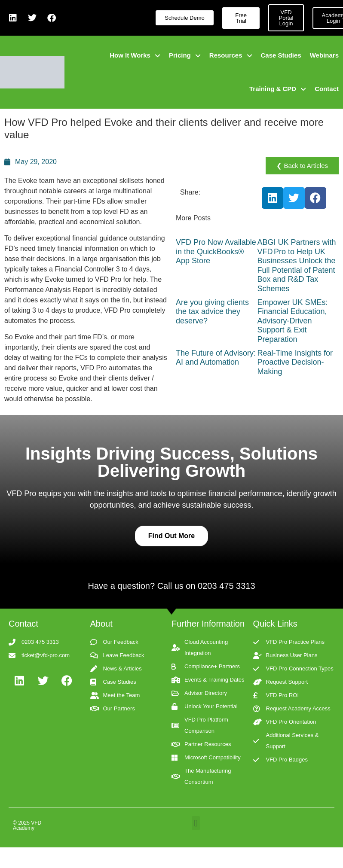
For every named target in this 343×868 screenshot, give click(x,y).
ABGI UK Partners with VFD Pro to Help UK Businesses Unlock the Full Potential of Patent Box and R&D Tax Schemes (297, 265)
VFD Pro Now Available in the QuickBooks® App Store (216, 251)
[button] (196, 823)
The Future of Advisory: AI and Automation (216, 358)
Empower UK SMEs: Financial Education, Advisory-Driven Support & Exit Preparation (293, 321)
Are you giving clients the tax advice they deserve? (212, 312)
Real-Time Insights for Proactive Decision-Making (295, 362)
